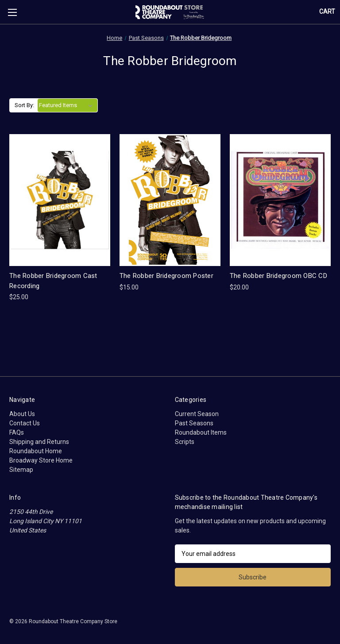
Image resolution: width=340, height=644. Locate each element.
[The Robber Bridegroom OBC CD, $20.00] (280, 200)
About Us (22, 414)
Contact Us (25, 423)
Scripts (185, 442)
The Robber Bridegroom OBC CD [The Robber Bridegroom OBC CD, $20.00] (278, 276)
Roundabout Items (201, 432)
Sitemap (21, 470)
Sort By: (24, 105)
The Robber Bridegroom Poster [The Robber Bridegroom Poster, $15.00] (166, 276)
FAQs (17, 432)
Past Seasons (194, 423)
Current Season (197, 414)
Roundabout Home (36, 451)
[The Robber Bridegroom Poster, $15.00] (170, 200)
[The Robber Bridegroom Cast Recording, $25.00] (60, 200)
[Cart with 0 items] (327, 12)
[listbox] (68, 105)
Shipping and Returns (39, 442)
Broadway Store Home (41, 460)
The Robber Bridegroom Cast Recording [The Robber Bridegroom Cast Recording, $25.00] (53, 281)
